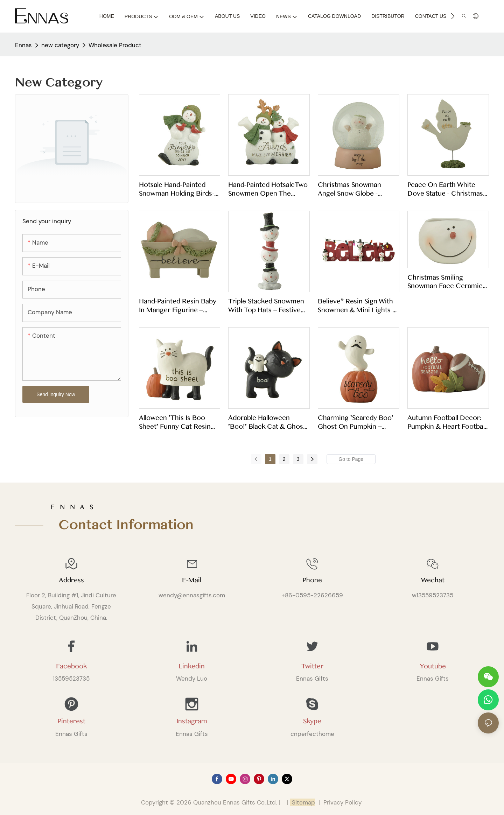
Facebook (71, 666)
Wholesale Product (115, 45)
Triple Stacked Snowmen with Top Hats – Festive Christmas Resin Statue (266, 305)
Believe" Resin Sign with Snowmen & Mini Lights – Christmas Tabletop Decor (357, 305)
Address (71, 580)
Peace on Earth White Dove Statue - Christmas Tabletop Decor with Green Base (445, 189)
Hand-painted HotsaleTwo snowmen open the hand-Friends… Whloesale (269, 189)
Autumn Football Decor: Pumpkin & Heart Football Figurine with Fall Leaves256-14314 (447, 422)
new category (60, 45)
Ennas (23, 45)
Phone (312, 580)
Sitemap (303, 802)
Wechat (433, 580)
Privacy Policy (342, 802)
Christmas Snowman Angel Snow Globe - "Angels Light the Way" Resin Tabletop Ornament (358, 189)
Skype (312, 721)
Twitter (312, 666)
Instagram (192, 721)
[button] (453, 16)
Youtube (433, 666)
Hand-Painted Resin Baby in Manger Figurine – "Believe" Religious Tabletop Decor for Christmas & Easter (178, 305)
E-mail (192, 580)
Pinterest (71, 721)
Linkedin (192, 666)
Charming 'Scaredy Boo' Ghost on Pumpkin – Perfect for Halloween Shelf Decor (356, 422)
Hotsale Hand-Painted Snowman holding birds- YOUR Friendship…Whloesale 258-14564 (177, 189)
